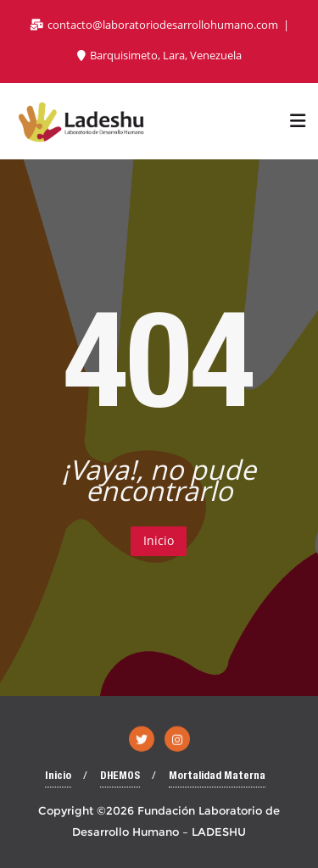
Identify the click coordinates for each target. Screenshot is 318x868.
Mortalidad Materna (217, 777)
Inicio (159, 540)
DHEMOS (120, 777)
